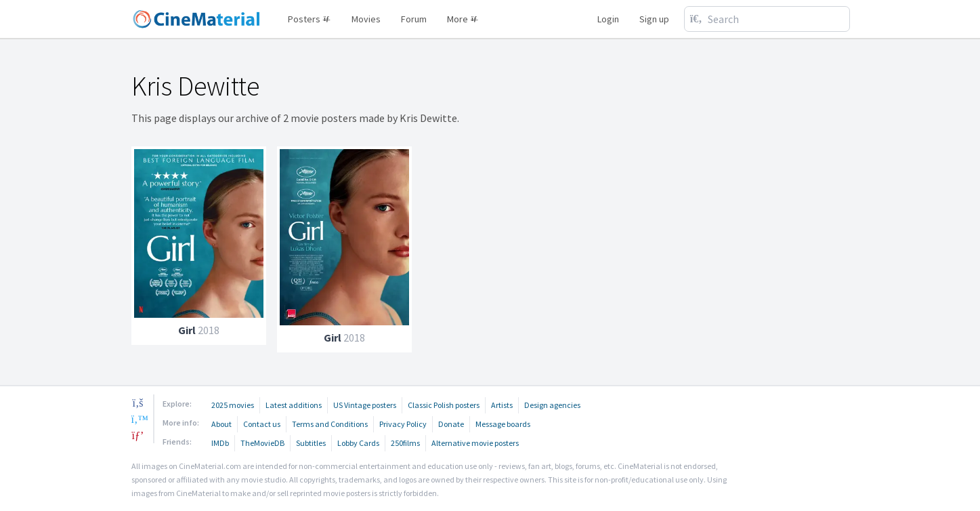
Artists (502, 405)
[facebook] (138, 403)
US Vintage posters (365, 405)
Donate (451, 424)
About (221, 424)
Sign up (654, 19)
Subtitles (311, 443)
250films (405, 443)
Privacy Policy (403, 424)
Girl (187, 330)
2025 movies (233, 405)
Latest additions (294, 405)
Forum (414, 19)
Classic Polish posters (444, 405)
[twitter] (138, 419)
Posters (310, 19)
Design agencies (552, 405)
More (463, 19)
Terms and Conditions (330, 424)
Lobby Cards (358, 443)
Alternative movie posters (475, 443)
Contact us (262, 424)
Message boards (503, 424)
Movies (366, 19)
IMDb (220, 443)
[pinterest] (138, 435)
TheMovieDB (262, 443)
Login (608, 19)
